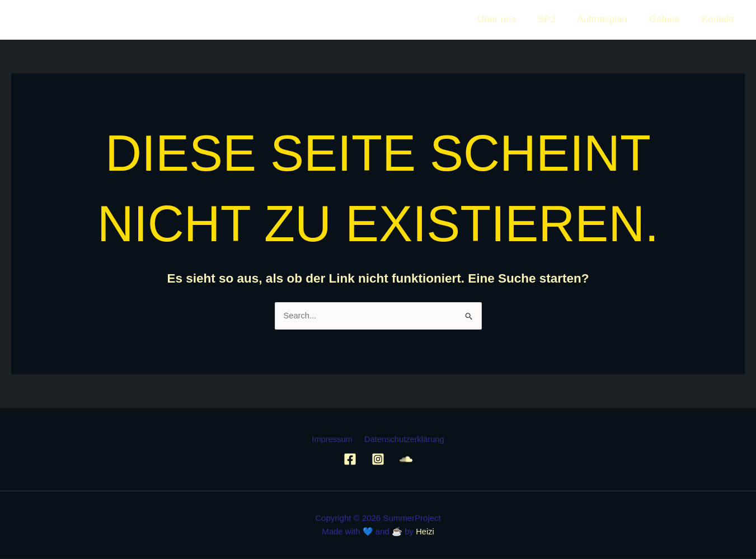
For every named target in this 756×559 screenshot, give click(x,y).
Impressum (333, 440)
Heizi (425, 532)
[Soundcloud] (406, 460)
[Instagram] (378, 460)
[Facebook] (350, 460)
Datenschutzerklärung (403, 440)
